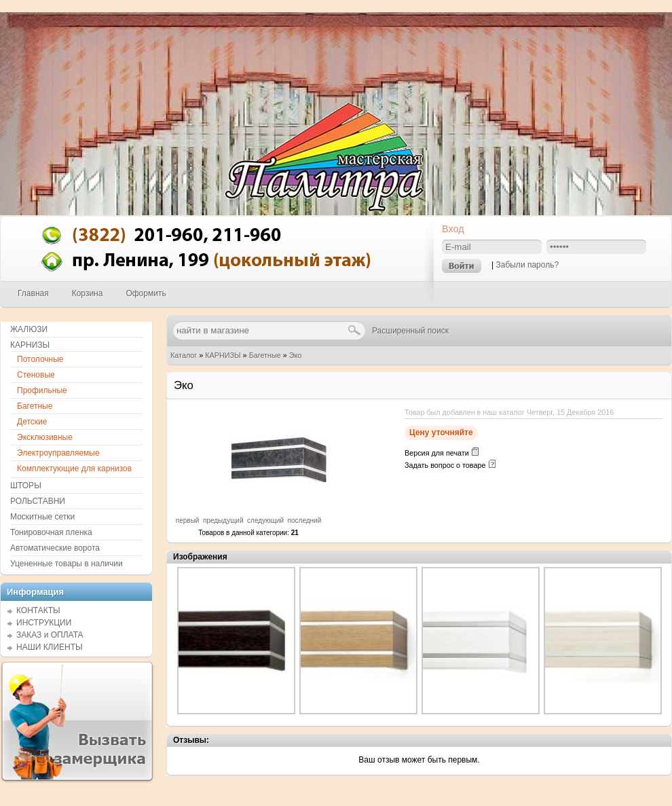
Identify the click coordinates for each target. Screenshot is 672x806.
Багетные (265, 355)
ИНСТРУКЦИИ (44, 623)
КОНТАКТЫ (38, 610)
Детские (32, 422)
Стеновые (36, 375)
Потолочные (40, 359)
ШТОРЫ (26, 486)
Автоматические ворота (55, 548)
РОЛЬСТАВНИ (38, 501)
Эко (296, 355)
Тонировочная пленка (51, 532)
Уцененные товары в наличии (67, 564)
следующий (265, 520)
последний (305, 520)
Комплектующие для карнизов (74, 469)
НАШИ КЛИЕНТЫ (50, 647)
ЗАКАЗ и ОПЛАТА (50, 635)
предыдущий (223, 520)
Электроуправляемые (58, 453)
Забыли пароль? (527, 265)
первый (188, 520)
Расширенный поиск (410, 331)
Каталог (184, 355)
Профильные (42, 390)
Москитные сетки (42, 517)
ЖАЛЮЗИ (29, 329)
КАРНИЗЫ (223, 355)
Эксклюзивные (45, 437)
